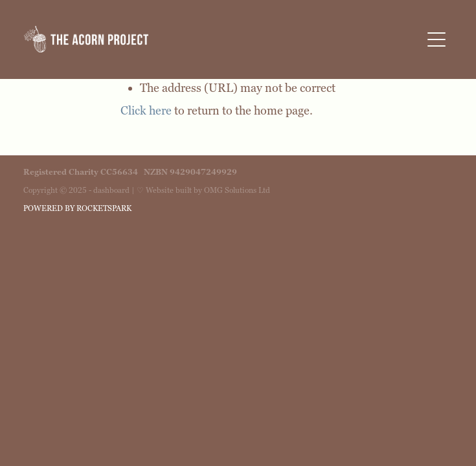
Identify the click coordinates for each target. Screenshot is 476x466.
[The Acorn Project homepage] (223, 39)
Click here (146, 111)
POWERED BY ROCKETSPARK (77, 209)
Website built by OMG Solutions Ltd (208, 191)
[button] (436, 39)
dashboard (111, 191)
